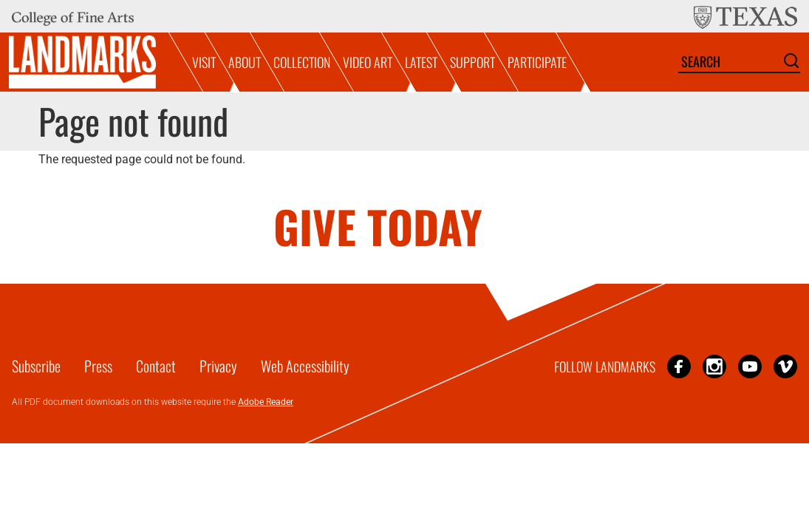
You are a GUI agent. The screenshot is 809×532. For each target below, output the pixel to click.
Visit (204, 62)
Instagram (714, 366)
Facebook (679, 366)
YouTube (750, 366)
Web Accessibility (305, 366)
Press (98, 366)
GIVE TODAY (378, 226)
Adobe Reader (266, 402)
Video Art (368, 62)
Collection (302, 62)
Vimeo (785, 366)
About (245, 62)
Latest (421, 62)
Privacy (218, 366)
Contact (156, 366)
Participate (537, 62)
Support (472, 62)
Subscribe (36, 366)
